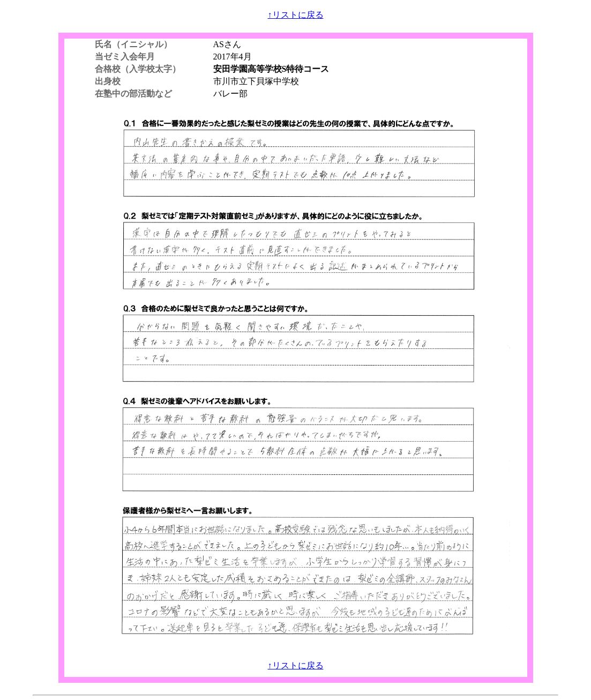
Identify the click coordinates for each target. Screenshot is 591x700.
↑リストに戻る (296, 15)
